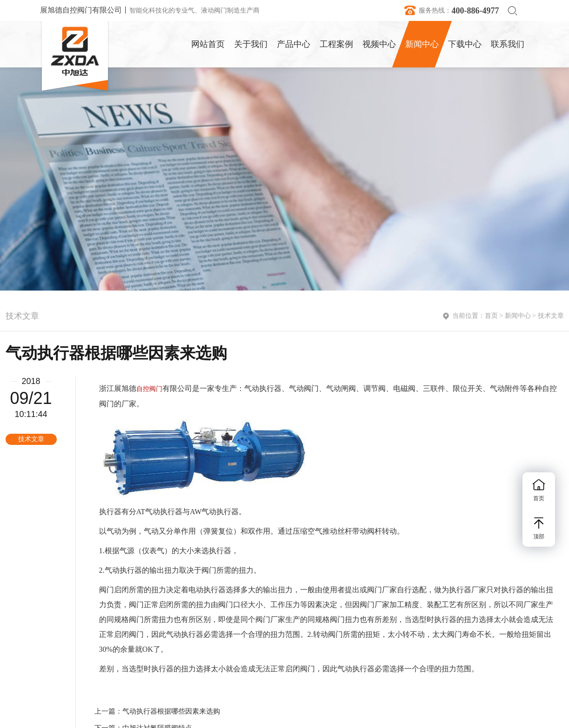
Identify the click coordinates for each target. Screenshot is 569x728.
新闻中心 (518, 317)
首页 (491, 317)
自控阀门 (149, 389)
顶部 (539, 529)
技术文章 (551, 317)
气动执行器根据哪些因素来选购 (171, 711)
